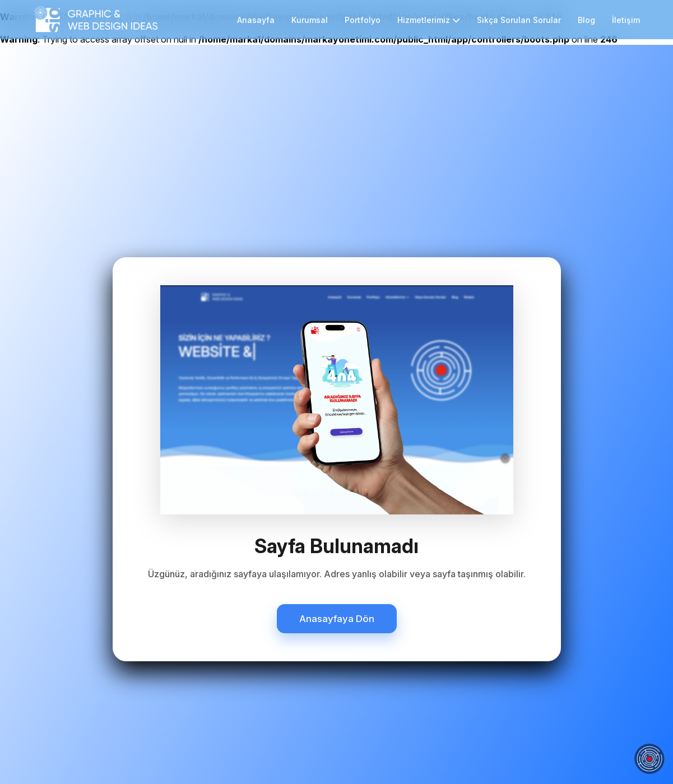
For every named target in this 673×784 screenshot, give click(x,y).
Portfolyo (363, 20)
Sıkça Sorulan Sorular (519, 20)
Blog (586, 20)
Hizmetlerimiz (429, 20)
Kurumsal (310, 20)
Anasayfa (256, 20)
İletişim (626, 20)
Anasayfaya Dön (337, 619)
